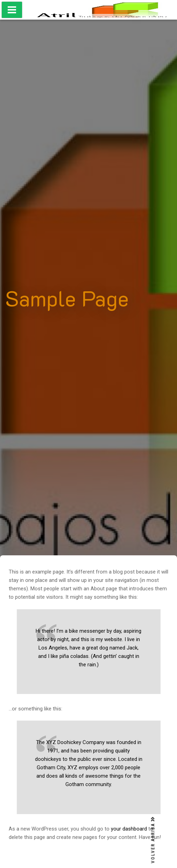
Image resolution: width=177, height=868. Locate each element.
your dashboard (129, 829)
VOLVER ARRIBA (153, 840)
